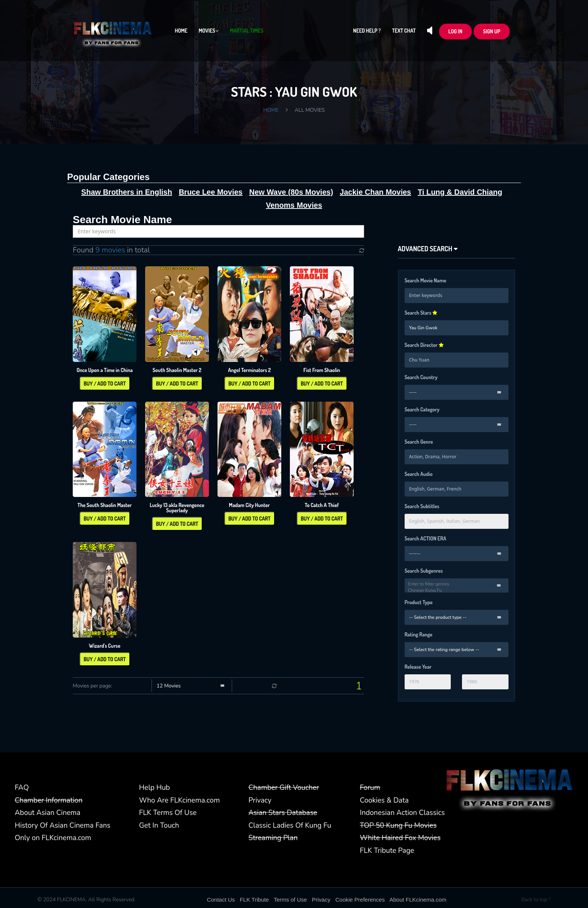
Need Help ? (367, 31)
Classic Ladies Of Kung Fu (290, 825)
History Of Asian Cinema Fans (62, 825)
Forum (370, 788)
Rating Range (418, 634)
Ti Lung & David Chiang (460, 192)
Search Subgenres (424, 571)
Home (181, 31)
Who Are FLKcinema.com (179, 800)
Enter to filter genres (457, 584)
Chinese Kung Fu (457, 591)
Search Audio (419, 474)
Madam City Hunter (249, 505)
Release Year (418, 667)
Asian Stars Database (283, 813)
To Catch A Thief (322, 505)
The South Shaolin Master (105, 505)
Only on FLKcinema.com (53, 838)
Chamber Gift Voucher (284, 788)
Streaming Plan (273, 838)
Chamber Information (49, 800)
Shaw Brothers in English (127, 192)
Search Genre (419, 442)
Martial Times (247, 31)
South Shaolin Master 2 (177, 370)
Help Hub (154, 788)
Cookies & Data (384, 800)
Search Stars (421, 313)
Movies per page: (92, 686)
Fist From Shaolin (322, 370)
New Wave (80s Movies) (291, 192)
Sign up (492, 31)
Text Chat (404, 31)
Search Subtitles (422, 506)
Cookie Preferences (360, 900)
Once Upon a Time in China (105, 370)
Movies (209, 31)
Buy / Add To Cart (105, 383)
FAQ (22, 788)
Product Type (419, 602)
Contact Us (221, 900)
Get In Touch (159, 825)
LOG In (455, 31)
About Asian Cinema (47, 813)
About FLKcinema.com (418, 900)
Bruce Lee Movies (211, 192)
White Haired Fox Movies (400, 838)
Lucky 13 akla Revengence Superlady (177, 508)
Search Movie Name (425, 280)
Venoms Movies (294, 205)
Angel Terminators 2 (249, 370)
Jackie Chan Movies (375, 192)
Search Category (422, 409)
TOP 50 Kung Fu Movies (398, 825)
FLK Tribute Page (387, 851)
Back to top (536, 900)
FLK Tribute (254, 900)
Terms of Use (290, 900)
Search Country (421, 377)
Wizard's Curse (105, 646)
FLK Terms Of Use (168, 813)
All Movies (310, 110)
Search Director (424, 345)
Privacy (260, 800)
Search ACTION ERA (425, 538)
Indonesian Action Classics (403, 813)
